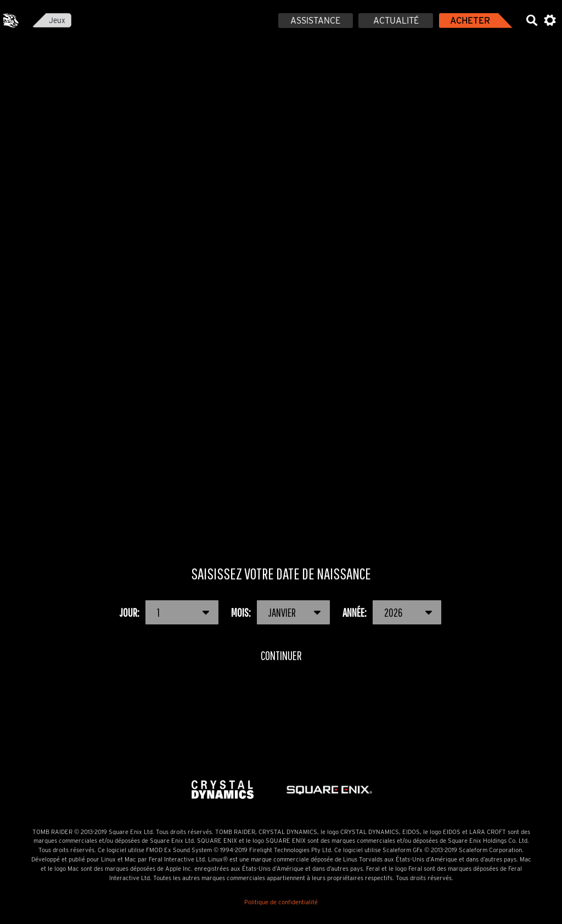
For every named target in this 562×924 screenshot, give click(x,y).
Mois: (281, 612)
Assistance (315, 21)
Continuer (281, 655)
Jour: (170, 612)
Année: (392, 612)
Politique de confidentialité (281, 902)
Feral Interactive (11, 20)
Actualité (396, 21)
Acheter (470, 21)
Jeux (57, 20)
